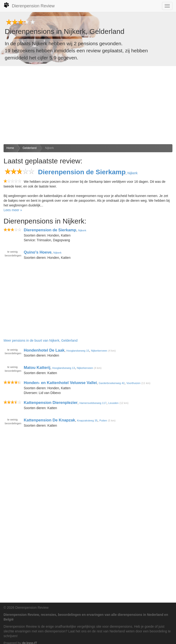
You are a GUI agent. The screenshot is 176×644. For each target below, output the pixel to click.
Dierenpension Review (29, 5)
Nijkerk (50, 148)
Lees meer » (13, 210)
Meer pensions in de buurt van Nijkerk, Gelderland (40, 340)
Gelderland (30, 148)
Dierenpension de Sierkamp (82, 172)
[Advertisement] (88, 105)
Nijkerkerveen (99, 350)
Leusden (113, 403)
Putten (103, 420)
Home (10, 148)
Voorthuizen (133, 383)
